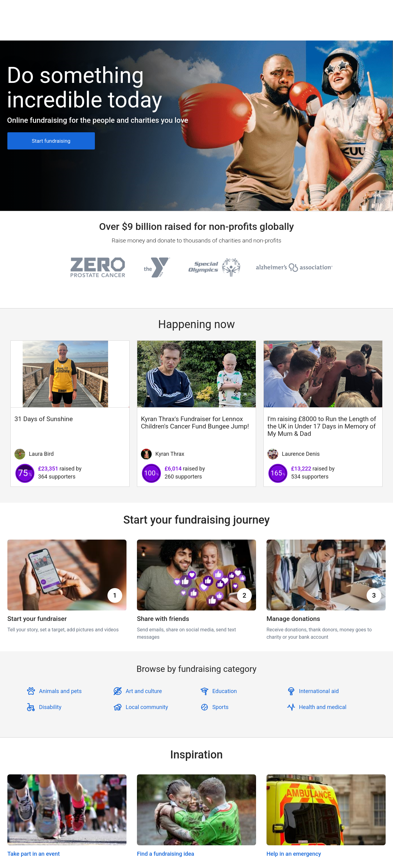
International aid (319, 691)
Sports (221, 707)
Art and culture (144, 691)
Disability (50, 707)
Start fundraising (51, 141)
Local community (147, 707)
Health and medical (323, 707)
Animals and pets (60, 691)
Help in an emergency (294, 854)
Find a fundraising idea (165, 854)
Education (225, 691)
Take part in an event (34, 854)
